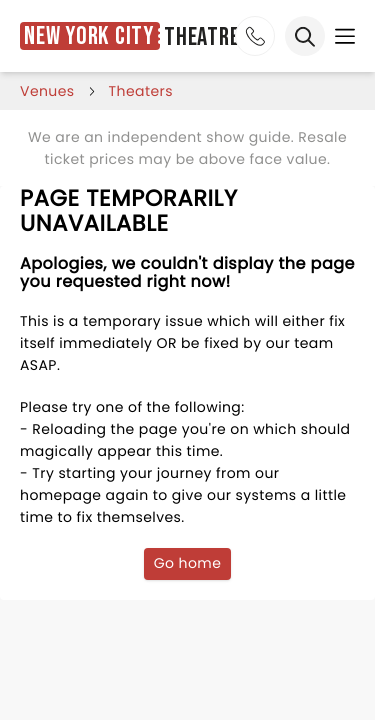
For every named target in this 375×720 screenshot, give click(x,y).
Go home (188, 563)
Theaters (141, 91)
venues (47, 91)
